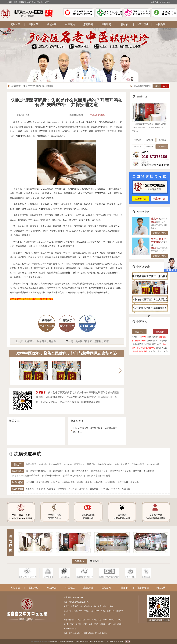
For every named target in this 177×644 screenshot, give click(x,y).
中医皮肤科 (123, 482)
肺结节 (124, 24)
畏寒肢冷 (62, 489)
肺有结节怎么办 (105, 464)
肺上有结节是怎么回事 (142, 344)
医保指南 (138, 147)
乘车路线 (162, 147)
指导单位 (79, 561)
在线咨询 (150, 140)
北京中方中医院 (31, 86)
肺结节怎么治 (162, 348)
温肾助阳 (47, 86)
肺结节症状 (142, 24)
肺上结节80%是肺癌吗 (36, 471)
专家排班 (138, 140)
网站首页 (15, 24)
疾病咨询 (150, 147)
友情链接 (95, 561)
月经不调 (73, 489)
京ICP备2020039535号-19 (40, 641)
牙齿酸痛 (83, 489)
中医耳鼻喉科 (43, 482)
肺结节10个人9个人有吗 (158, 351)
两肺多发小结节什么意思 (99, 476)
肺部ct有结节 (153, 337)
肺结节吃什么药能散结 (146, 348)
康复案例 (88, 24)
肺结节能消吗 (153, 341)
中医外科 (135, 482)
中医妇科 (98, 482)
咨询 (165, 86)
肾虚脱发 (94, 489)
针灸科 (80, 482)
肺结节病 (68, 464)
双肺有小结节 (140, 341)
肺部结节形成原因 (140, 351)
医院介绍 (34, 24)
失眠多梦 (51, 489)
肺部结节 (43, 464)
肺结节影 (163, 341)
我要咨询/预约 (160, 233)
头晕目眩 (126, 489)
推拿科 (89, 482)
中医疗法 (70, 24)
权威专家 (52, 24)
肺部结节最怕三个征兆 (120, 471)
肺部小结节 (157, 344)
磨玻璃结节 (79, 464)
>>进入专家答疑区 (98, 115)
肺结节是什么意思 (99, 471)
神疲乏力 (116, 489)
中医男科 (30, 482)
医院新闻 (106, 24)
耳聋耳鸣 (30, 489)
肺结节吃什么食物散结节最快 (26, 476)
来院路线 (161, 24)
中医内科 (55, 482)
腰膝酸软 (41, 489)
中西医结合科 (68, 482)
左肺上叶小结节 (122, 464)
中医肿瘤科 (110, 482)
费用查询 (162, 140)
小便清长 (105, 489)
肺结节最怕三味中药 (51, 476)
